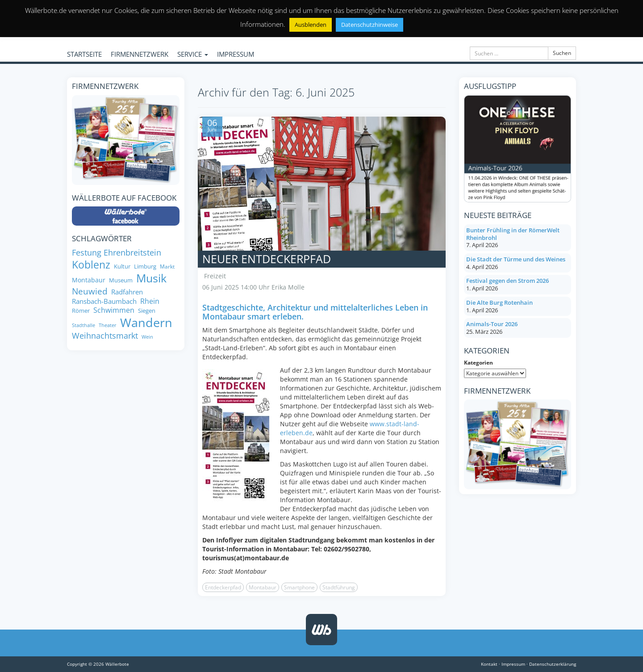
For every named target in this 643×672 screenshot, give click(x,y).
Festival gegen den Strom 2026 (507, 281)
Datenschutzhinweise (370, 25)
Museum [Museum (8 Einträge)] (121, 280)
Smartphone (299, 587)
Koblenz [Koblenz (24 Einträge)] (91, 265)
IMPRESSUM (236, 54)
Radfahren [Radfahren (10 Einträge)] (127, 292)
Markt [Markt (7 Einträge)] (167, 267)
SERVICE (193, 54)
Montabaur (263, 587)
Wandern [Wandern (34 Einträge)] (146, 323)
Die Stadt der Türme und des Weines (516, 259)
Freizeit (215, 276)
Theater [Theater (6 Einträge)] (108, 325)
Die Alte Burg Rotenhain (499, 302)
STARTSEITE (84, 54)
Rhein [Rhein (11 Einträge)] (150, 301)
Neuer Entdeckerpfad (267, 259)
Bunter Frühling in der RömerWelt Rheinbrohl (513, 234)
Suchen (562, 53)
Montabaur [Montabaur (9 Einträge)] (89, 280)
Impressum (513, 664)
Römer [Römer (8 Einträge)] (81, 311)
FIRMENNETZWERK (140, 54)
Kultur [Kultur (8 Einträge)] (122, 267)
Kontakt (489, 664)
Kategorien (478, 363)
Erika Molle (288, 287)
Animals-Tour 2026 (492, 324)
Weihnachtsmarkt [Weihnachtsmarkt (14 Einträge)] (105, 336)
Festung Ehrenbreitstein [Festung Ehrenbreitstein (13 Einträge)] (117, 253)
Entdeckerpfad (223, 587)
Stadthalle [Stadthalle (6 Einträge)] (84, 325)
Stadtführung (339, 587)
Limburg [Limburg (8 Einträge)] (145, 267)
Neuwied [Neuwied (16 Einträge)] (90, 291)
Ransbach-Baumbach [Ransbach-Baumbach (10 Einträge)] (104, 301)
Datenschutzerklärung (553, 664)
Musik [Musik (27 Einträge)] (151, 278)
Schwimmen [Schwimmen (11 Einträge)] (114, 310)
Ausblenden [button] (311, 25)
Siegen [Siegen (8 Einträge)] (147, 311)
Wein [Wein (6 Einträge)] (147, 337)
